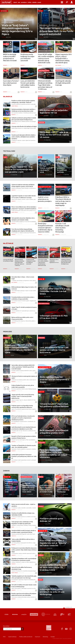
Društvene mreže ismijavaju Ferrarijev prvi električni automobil (27, 57)
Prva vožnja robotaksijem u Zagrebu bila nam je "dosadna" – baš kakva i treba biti (54, 543)
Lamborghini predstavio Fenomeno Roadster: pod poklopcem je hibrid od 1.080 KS (24, 456)
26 (70, 550)
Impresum (38, 637)
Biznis (6, 71)
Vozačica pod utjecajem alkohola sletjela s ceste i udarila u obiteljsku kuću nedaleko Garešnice (24, 137)
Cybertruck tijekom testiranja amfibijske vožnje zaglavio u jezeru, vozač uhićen (29, 488)
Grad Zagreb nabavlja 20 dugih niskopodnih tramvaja (63, 83)
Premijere (26, 4)
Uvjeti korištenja (12, 637)
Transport (59, 71)
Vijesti (17, 4)
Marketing (45, 637)
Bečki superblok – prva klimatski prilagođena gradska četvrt (54, 432)
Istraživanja (42, 44)
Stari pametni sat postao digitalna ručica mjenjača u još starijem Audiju (46, 489)
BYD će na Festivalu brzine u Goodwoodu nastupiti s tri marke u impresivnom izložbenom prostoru (23, 418)
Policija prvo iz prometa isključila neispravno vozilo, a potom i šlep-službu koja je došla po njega (24, 550)
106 (36, 373)
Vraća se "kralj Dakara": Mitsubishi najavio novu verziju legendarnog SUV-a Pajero (17, 30)
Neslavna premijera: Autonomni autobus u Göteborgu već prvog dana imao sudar (11, 486)
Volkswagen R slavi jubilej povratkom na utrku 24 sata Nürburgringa (52, 592)
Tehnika (36, 4)
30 (70, 575)
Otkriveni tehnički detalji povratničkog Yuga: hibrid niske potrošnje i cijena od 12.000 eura (45, 85)
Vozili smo (59, 44)
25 (36, 582)
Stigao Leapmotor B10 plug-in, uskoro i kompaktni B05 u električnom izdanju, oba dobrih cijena (63, 58)
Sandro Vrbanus (15, 106)
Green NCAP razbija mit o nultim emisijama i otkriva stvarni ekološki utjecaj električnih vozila (46, 58)
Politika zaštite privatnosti (26, 637)
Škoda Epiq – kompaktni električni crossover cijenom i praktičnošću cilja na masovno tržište (45, 228)
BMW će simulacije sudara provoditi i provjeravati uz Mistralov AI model (10, 57)
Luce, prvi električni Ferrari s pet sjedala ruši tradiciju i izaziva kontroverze (28, 84)
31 (71, 92)
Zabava (23, 44)
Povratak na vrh (69, 607)
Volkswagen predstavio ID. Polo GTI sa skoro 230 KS (54, 317)
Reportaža (42, 531)
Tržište (32, 4)
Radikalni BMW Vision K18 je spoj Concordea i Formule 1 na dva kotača (55, 291)
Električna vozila (44, 71)
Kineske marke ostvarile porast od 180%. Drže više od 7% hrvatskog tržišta (53, 567)
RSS (4, 637)
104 (36, 213)
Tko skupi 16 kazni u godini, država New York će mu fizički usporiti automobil (56, 31)
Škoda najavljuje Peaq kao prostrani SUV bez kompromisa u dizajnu (54, 379)
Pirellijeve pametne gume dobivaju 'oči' (51, 520)
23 (36, 545)
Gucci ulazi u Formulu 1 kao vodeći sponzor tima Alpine (11, 83)
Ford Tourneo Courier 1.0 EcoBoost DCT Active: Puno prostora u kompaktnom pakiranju (62, 166)
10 (36, 106)
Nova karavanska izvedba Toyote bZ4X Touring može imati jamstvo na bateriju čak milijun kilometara (54, 454)
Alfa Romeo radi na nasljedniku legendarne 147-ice (54, 111)
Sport (40, 580)
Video (40, 392)
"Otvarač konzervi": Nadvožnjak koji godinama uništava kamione (54, 405)
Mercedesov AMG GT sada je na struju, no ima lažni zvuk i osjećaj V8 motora (54, 135)
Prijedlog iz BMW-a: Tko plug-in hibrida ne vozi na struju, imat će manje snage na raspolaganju (63, 201)
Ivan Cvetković (58, 65)
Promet (41, 418)
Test (21, 4)
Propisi (40, 11)
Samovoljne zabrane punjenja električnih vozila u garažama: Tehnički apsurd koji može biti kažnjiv (23, 367)
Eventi (41, 4)
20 (70, 323)
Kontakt (53, 637)
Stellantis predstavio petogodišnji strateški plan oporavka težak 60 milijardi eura (66, 262)
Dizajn (41, 279)
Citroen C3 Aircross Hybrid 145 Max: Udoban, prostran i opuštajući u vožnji (46, 167)
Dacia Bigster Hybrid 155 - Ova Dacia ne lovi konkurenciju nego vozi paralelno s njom (19, 169)
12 (36, 92)
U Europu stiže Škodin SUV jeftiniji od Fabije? (24, 126)
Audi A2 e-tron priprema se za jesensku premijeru (45, 199)
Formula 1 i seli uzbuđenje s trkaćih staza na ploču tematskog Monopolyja (62, 228)
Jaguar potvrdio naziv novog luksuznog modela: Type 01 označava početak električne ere (23, 396)
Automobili (4, 11)
